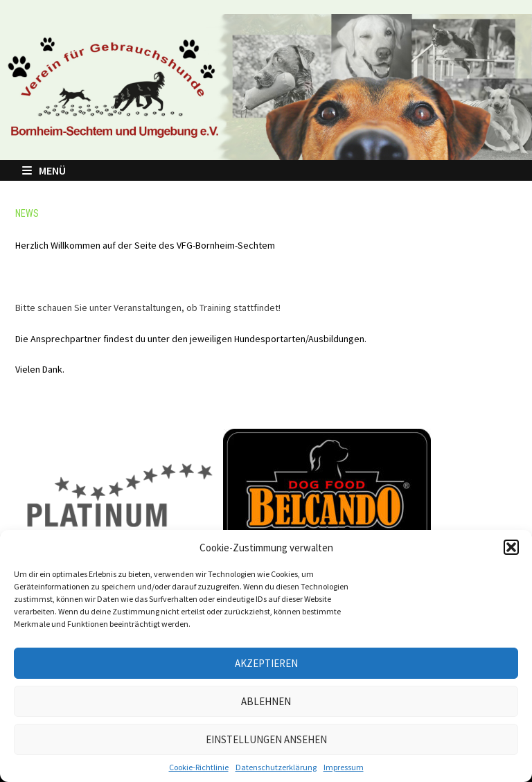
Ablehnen (266, 701)
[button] (511, 547)
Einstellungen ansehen (266, 739)
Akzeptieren (266, 663)
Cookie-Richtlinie (199, 767)
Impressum (344, 767)
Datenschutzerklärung (276, 767)
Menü (44, 170)
